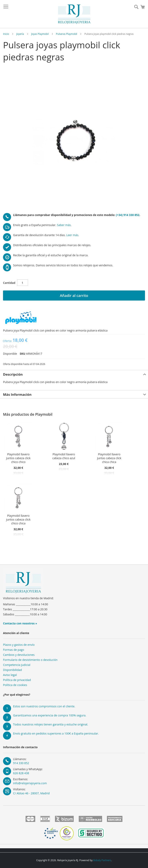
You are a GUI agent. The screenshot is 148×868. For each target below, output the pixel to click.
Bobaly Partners (102, 860)
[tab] (74, 374)
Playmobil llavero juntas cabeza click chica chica (109, 458)
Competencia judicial (17, 665)
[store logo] (74, 14)
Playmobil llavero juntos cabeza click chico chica (18, 519)
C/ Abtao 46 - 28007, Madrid (31, 793)
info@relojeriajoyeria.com (30, 783)
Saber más (64, 225)
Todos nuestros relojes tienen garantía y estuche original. (51, 724)
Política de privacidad (17, 680)
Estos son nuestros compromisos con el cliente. (44, 706)
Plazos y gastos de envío (19, 645)
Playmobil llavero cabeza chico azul (64, 456)
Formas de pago (14, 650)
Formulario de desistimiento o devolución (30, 660)
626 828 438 (21, 773)
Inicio (6, 34)
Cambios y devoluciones (19, 655)
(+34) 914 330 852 (128, 215)
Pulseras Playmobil (67, 34)
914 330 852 (21, 763)
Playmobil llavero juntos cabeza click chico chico (18, 458)
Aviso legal (10, 675)
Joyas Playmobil (40, 34)
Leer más (72, 235)
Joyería (20, 34)
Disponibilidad (12, 670)
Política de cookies (15, 685)
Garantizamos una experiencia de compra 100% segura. (50, 715)
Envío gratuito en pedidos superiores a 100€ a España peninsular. (56, 733)
